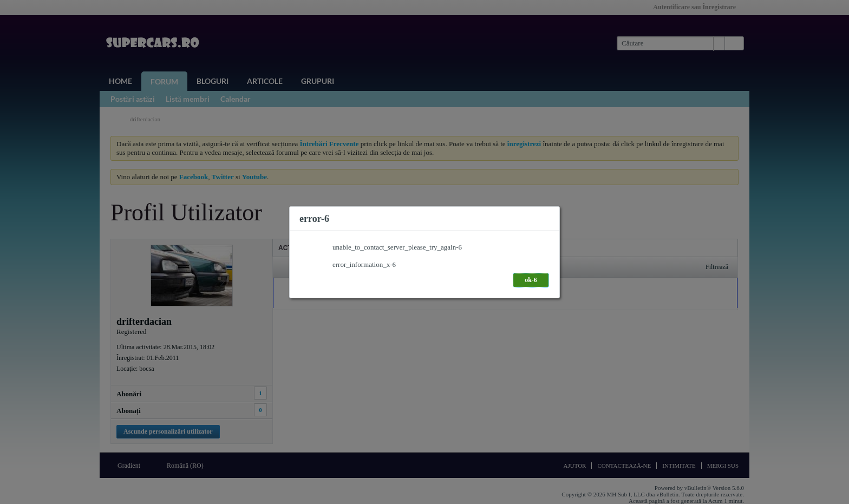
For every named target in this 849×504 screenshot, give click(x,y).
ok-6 (531, 280)
